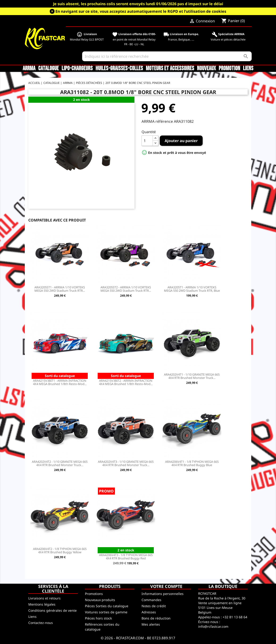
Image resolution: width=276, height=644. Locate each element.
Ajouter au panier (181, 141)
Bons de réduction (156, 618)
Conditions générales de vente (52, 610)
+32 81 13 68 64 (235, 617)
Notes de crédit (154, 606)
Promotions (94, 594)
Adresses (149, 612)
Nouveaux (206, 69)
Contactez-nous (41, 623)
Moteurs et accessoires (170, 69)
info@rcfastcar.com (213, 626)
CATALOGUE (48, 69)
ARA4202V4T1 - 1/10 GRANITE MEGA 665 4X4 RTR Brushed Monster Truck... (192, 376)
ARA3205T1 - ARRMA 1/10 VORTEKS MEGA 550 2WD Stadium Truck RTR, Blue (192, 289)
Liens (248, 69)
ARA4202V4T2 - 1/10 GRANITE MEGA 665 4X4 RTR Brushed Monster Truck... (60, 463)
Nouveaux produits (100, 600)
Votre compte (166, 586)
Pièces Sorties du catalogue (107, 606)
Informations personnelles (163, 594)
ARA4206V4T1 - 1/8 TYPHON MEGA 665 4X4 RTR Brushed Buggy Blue (192, 463)
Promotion (229, 69)
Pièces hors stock (98, 618)
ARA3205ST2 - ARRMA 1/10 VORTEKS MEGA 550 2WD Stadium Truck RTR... (126, 289)
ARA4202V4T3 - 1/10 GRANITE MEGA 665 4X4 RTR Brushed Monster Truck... (126, 463)
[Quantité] (147, 141)
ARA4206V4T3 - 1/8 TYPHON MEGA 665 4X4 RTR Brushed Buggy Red (126, 557)
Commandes (151, 600)
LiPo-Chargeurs (77, 69)
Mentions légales (42, 604)
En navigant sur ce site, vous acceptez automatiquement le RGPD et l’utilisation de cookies (141, 11)
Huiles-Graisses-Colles (119, 69)
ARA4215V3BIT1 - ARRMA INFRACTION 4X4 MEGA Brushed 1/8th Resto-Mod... (60, 382)
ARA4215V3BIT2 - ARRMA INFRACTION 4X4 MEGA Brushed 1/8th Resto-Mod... (126, 382)
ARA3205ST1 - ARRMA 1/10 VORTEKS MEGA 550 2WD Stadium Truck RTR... (60, 289)
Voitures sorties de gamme (106, 612)
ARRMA (29, 69)
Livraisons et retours (44, 598)
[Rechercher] (167, 56)
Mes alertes (151, 624)
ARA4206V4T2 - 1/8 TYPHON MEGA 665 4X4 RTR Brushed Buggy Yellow (60, 550)
